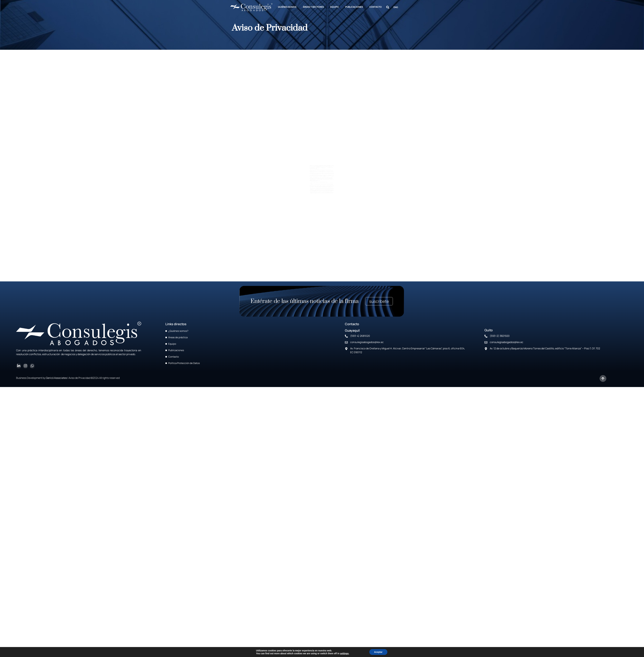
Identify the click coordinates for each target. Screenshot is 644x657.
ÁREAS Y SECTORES (313, 7)
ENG (396, 7)
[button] (388, 7)
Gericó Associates (56, 378)
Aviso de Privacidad (79, 378)
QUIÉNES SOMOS (287, 7)
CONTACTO (376, 7)
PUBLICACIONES (354, 7)
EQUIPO (334, 7)
